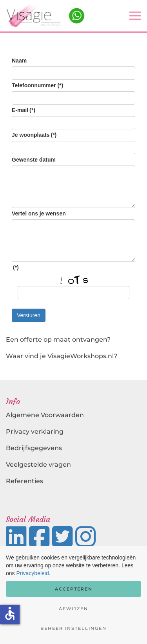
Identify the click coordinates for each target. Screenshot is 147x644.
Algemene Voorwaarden (45, 415)
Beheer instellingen (73, 628)
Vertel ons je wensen (39, 213)
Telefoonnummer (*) (37, 85)
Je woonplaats (34, 135)
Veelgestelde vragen (38, 465)
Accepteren (74, 589)
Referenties (24, 481)
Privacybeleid (32, 573)
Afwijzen (73, 609)
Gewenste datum (34, 160)
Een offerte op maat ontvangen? (58, 339)
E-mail (24, 110)
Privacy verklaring (35, 431)
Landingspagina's (34, 498)
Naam (19, 61)
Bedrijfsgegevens (34, 448)
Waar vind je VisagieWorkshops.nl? (62, 356)
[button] (135, 16)
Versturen (29, 315)
